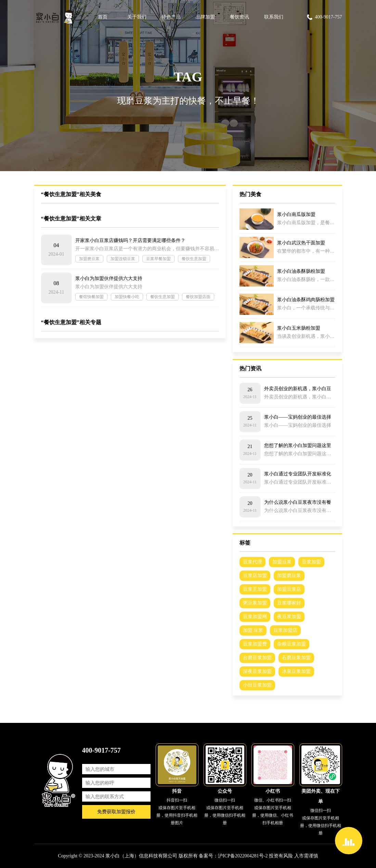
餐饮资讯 (239, 17)
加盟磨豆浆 (89, 259)
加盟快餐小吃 (127, 297)
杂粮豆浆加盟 (291, 644)
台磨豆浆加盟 (257, 658)
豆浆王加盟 (255, 589)
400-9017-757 (324, 17)
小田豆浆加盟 (257, 685)
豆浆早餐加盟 (158, 259)
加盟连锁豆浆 (123, 259)
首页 (103, 17)
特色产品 (171, 17)
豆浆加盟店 (285, 630)
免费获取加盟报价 (116, 812)
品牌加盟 (205, 17)
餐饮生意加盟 (194, 259)
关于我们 (137, 17)
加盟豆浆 (282, 562)
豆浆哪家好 (289, 603)
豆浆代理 (252, 562)
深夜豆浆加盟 (257, 671)
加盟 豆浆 (253, 630)
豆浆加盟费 (255, 644)
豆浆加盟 (311, 562)
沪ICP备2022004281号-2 (243, 856)
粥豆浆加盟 (255, 603)
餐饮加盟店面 (198, 297)
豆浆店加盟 (255, 576)
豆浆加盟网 (255, 617)
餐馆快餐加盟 (91, 297)
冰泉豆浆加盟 (296, 671)
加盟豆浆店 (289, 589)
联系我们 (274, 17)
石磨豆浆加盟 (296, 658)
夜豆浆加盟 (289, 617)
